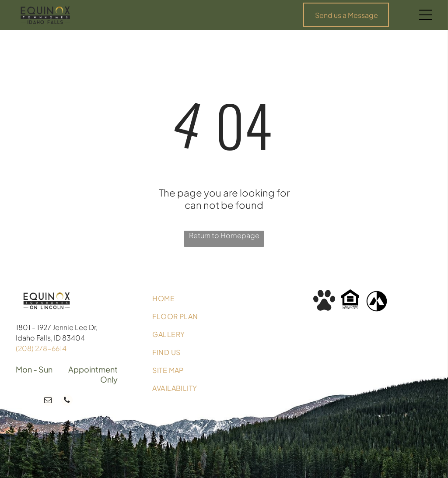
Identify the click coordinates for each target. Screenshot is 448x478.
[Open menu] (426, 15)
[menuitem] (224, 298)
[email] (48, 401)
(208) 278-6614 (41, 348)
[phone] (67, 401)
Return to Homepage (224, 235)
